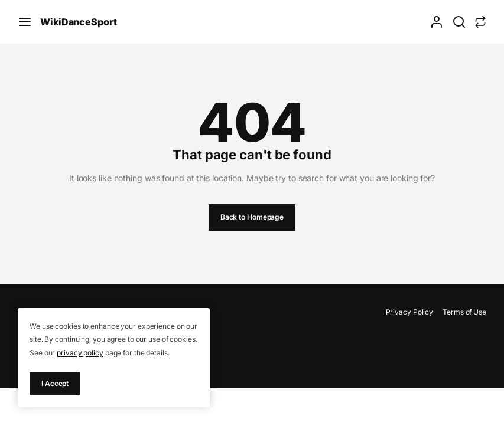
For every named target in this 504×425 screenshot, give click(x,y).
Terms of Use (464, 312)
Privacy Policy (410, 312)
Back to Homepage (252, 217)
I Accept (55, 383)
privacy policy (80, 353)
